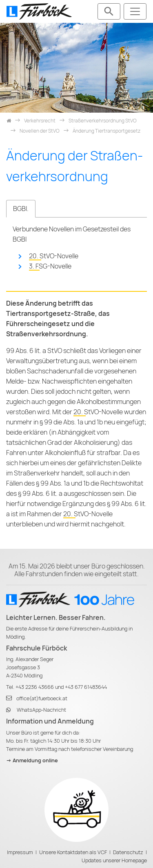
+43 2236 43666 (35, 687)
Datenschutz (128, 852)
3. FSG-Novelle (50, 266)
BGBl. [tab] (21, 209)
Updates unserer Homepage (114, 860)
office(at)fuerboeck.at (42, 698)
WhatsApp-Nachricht (41, 710)
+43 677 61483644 (86, 687)
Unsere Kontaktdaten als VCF (73, 852)
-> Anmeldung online (32, 760)
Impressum (20, 852)
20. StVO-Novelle (54, 256)
